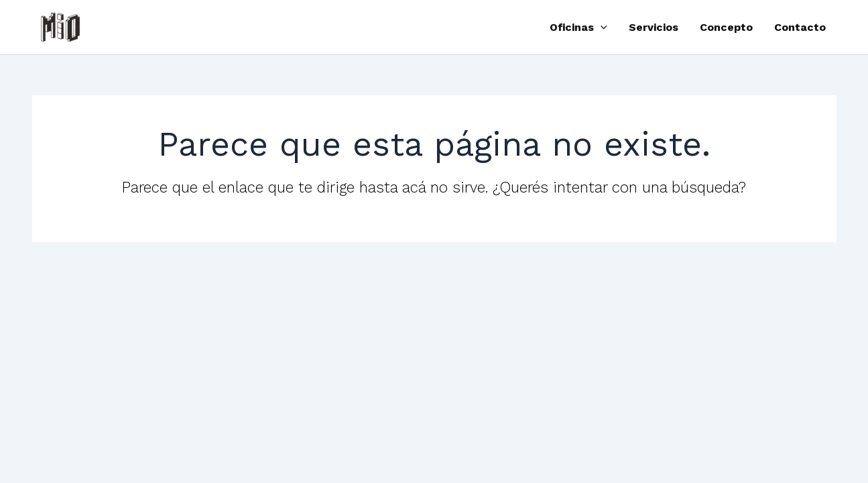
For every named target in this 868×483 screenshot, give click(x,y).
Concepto (726, 27)
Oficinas (578, 28)
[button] (601, 28)
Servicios (654, 27)
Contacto (800, 27)
